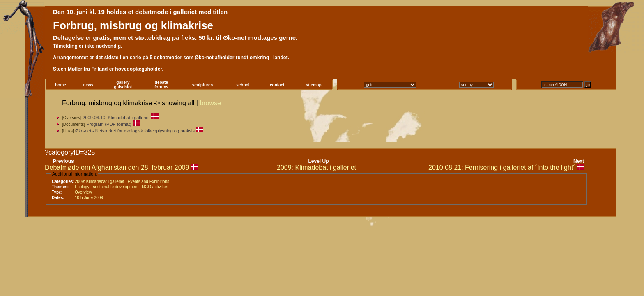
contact (277, 85)
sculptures (203, 85)
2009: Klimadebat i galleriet (316, 168)
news (88, 85)
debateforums (161, 85)
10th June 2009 (89, 198)
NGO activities (155, 187)
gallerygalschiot (123, 85)
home (61, 85)
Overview (83, 192)
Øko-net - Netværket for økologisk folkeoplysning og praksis (135, 131)
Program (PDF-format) (109, 124)
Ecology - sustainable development (107, 187)
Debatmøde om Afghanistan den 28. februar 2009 (117, 168)
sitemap (314, 85)
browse (210, 103)
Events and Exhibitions (148, 182)
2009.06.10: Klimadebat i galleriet (116, 118)
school (243, 85)
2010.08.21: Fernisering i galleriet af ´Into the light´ (502, 168)
